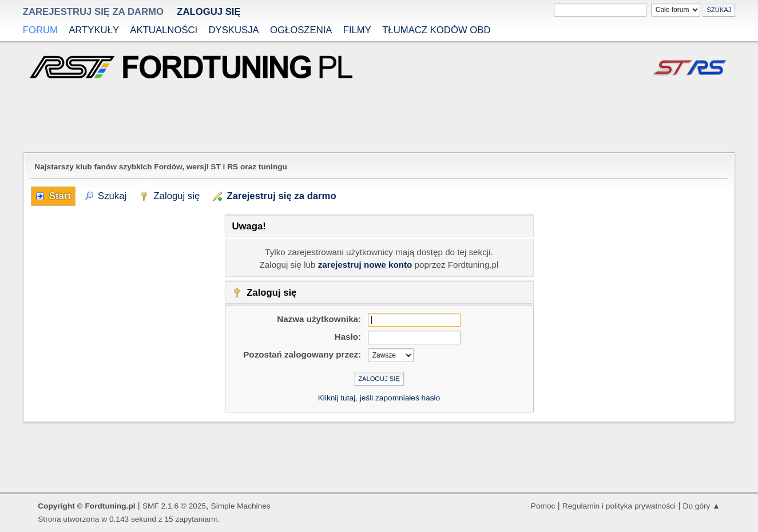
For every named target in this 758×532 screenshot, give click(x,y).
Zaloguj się (209, 12)
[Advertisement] (379, 117)
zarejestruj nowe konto (365, 265)
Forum (40, 30)
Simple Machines (241, 506)
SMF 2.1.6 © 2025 (174, 506)
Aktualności (164, 30)
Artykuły (94, 30)
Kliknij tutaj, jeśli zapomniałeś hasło (379, 398)
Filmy (357, 30)
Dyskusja (233, 30)
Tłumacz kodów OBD (436, 30)
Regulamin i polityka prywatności (619, 506)
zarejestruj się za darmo (93, 12)
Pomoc (543, 506)
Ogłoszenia (301, 30)
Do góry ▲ (702, 506)
